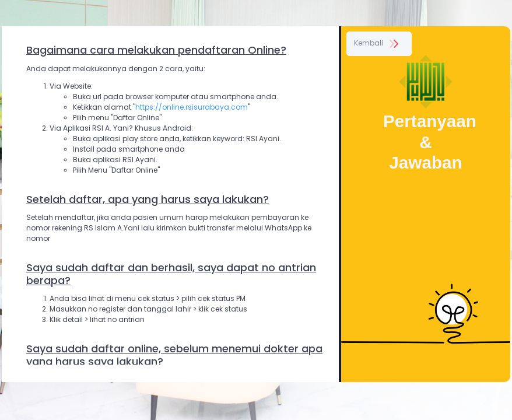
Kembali (377, 43)
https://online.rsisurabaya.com (192, 107)
